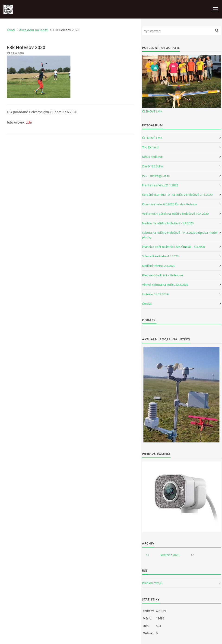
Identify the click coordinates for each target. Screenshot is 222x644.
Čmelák (147, 304)
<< (147, 555)
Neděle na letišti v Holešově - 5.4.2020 (168, 223)
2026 (176, 555)
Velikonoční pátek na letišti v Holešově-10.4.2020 (175, 214)
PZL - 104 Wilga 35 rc (156, 176)
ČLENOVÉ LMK (152, 111)
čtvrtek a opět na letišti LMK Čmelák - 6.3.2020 (173, 247)
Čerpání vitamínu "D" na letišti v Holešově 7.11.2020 (177, 195)
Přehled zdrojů (152, 583)
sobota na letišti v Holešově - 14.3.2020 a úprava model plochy (180, 235)
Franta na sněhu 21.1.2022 (160, 185)
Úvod (11, 30)
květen (165, 555)
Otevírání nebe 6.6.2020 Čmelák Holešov (170, 204)
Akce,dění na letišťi (34, 30)
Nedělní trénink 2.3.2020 (159, 266)
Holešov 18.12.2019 (155, 294)
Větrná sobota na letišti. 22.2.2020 (165, 285)
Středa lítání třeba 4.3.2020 (160, 256)
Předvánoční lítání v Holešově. (163, 275)
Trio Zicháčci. (151, 147)
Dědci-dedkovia (153, 157)
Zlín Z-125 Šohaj (153, 166)
